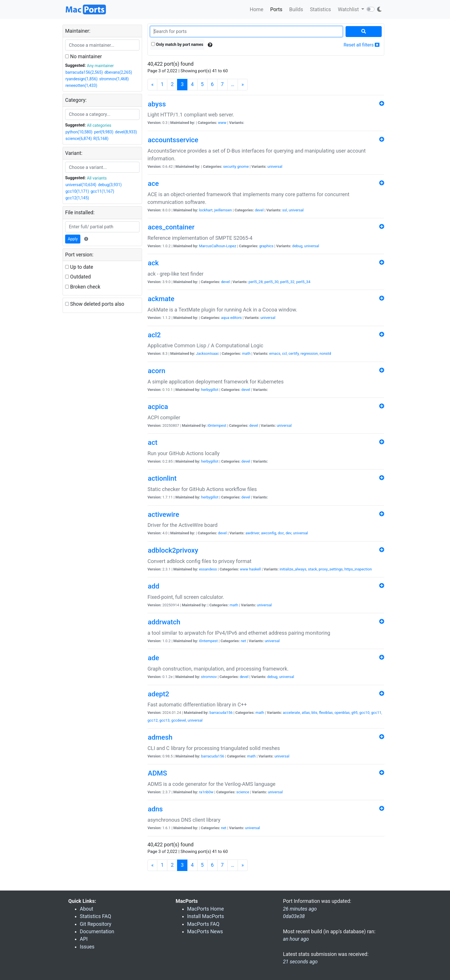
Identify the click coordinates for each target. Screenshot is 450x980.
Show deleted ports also (95, 304)
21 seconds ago (300, 962)
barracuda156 (221, 713)
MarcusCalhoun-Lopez (218, 246)
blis (314, 713)
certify (294, 353)
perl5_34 (303, 282)
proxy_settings (331, 569)
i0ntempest (217, 425)
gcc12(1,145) (77, 198)
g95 (354, 713)
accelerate (291, 713)
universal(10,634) (81, 185)
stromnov (209, 677)
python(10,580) (79, 132)
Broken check (83, 287)
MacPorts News (205, 932)
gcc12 (153, 720)
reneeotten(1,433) (81, 85)
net (243, 641)
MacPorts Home (205, 909)
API (84, 939)
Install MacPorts (205, 916)
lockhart (206, 210)
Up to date (79, 267)
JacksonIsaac (207, 353)
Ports (276, 9)
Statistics (320, 9)
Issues (87, 947)
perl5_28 (256, 282)
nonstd (325, 353)
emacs (275, 353)
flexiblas (326, 713)
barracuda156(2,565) (84, 72)
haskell (255, 569)
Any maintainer (100, 66)
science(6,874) (79, 139)
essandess (208, 569)
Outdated (78, 277)
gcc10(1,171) (77, 191)
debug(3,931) (110, 185)
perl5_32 (288, 282)
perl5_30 (271, 282)
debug (297, 246)
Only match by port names (177, 44)
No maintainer (84, 56)
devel (259, 210)
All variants (97, 178)
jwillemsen (223, 210)
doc (281, 533)
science (243, 792)
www (222, 123)
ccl (285, 353)
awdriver (252, 533)
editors (236, 318)
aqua (225, 318)
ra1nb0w (206, 792)
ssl (285, 210)
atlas (306, 713)
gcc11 (376, 713)
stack (312, 569)
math (246, 353)
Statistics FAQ (95, 916)
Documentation (97, 932)
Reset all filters (361, 45)
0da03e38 (294, 916)
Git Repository (96, 924)
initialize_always (293, 569)
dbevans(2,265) (118, 72)
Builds (296, 9)
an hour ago (296, 939)
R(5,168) (101, 139)
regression (309, 353)
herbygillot (210, 390)
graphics (266, 246)
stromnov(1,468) (114, 79)
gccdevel (179, 720)
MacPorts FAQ (203, 924)
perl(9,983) (104, 132)
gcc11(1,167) (102, 191)
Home (256, 9)
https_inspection (358, 569)
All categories (99, 125)
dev (288, 533)
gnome (243, 166)
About (87, 909)
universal (275, 166)
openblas (342, 713)
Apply (73, 239)
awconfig (268, 533)
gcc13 (164, 720)
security (230, 166)
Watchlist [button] (349, 9)
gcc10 (364, 713)
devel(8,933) (126, 132)
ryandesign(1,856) (82, 79)
